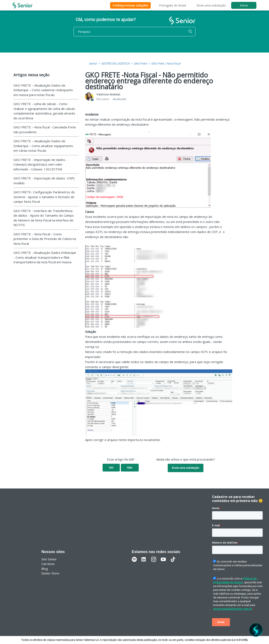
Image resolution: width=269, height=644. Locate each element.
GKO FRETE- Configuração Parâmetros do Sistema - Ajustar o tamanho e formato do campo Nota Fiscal (44, 197)
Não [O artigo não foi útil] (130, 468)
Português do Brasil (173, 5)
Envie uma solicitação (211, 5)
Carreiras (48, 564)
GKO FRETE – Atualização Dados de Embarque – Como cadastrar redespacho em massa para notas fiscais (43, 90)
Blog (45, 569)
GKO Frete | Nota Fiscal (166, 63)
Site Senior (49, 559)
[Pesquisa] (134, 32)
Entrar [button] (244, 5)
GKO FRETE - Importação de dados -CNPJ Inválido (44, 181)
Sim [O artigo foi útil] (111, 468)
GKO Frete (140, 63)
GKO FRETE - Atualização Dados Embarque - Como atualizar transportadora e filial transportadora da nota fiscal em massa (45, 257)
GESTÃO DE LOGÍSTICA (115, 63)
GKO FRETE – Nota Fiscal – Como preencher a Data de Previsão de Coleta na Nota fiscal (45, 239)
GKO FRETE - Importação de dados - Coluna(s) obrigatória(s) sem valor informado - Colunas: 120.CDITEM (40, 164)
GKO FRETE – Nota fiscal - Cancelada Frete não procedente (45, 130)
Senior (93, 63)
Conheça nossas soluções (130, 5)
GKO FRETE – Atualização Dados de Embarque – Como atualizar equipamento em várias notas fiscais (43, 146)
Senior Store (50, 573)
